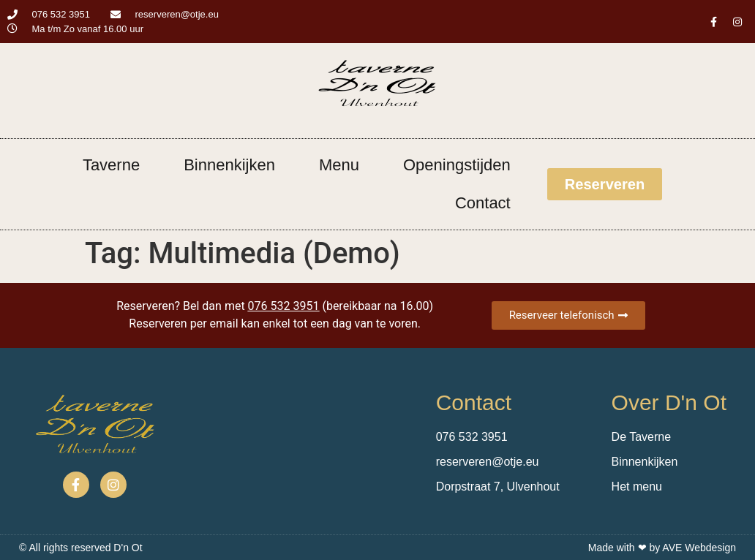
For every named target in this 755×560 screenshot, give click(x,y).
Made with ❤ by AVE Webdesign (662, 548)
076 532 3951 (284, 306)
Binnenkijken (229, 165)
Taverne (111, 165)
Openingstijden (457, 165)
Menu (339, 165)
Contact (483, 203)
